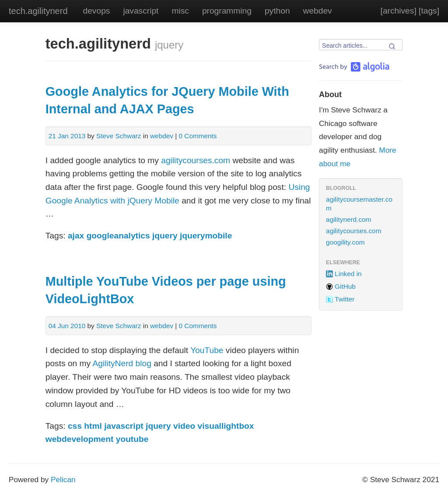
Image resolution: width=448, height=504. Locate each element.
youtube (132, 439)
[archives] (399, 11)
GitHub (345, 286)
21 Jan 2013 (67, 136)
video (184, 426)
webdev (318, 11)
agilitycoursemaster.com (359, 204)
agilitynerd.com (348, 219)
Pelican (63, 479)
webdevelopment (80, 439)
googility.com (345, 242)
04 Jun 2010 (67, 326)
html (93, 426)
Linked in (348, 274)
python (277, 11)
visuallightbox (226, 426)
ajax (76, 236)
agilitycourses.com (196, 160)
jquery (165, 236)
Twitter (345, 299)
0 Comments (198, 136)
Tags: (56, 236)
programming (227, 11)
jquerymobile (206, 236)
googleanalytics (118, 236)
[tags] (429, 11)
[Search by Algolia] (354, 67)
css (75, 426)
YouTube (207, 350)
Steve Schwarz (119, 136)
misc (180, 11)
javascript (141, 11)
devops (97, 11)
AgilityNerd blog (122, 363)
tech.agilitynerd (38, 11)
